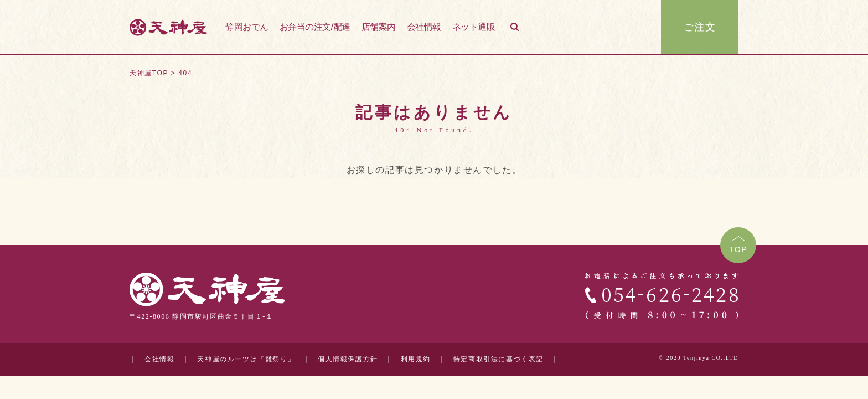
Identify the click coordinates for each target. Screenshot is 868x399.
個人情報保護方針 (348, 359)
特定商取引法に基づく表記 (498, 359)
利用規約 (416, 359)
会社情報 (424, 27)
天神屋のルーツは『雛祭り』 (246, 359)
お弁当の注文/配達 (315, 27)
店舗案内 (379, 27)
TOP (738, 249)
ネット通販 (474, 27)
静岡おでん (247, 27)
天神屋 (168, 27)
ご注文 (700, 27)
